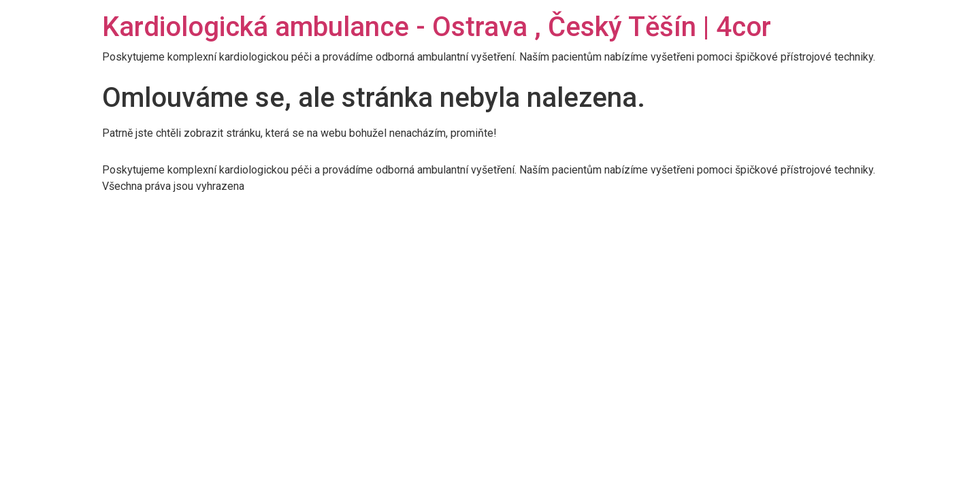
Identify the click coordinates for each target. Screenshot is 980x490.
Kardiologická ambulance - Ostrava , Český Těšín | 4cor (437, 27)
